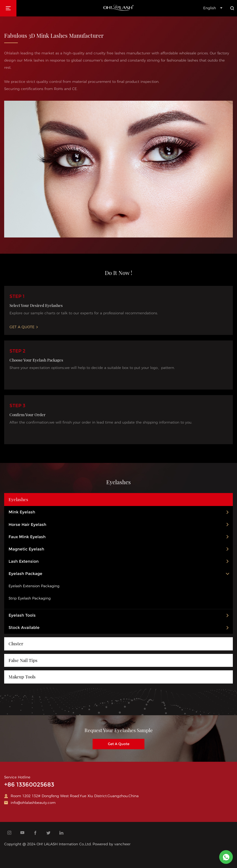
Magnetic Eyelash (26, 549)
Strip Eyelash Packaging (30, 598)
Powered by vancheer (112, 844)
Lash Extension (24, 561)
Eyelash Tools (22, 615)
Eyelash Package (25, 574)
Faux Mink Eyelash (27, 537)
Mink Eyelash (22, 512)
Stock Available (24, 628)
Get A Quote (24, 327)
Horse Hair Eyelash (27, 525)
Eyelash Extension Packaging (34, 586)
